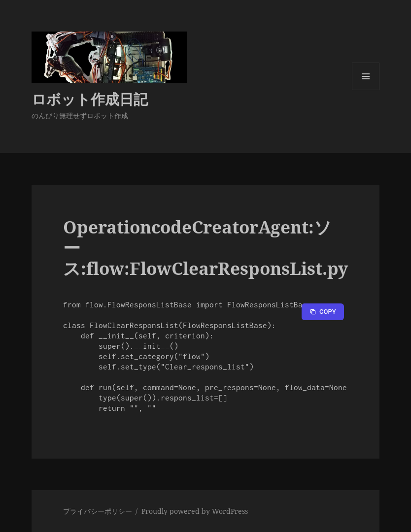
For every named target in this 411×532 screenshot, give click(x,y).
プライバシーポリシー (98, 511)
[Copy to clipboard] (323, 312)
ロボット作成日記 (90, 99)
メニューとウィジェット (366, 90)
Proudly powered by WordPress (195, 511)
